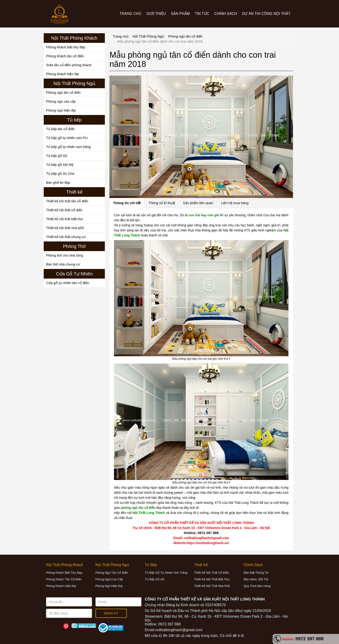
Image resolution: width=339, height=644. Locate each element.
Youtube (58, 626)
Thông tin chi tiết (127, 203)
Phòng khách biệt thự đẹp (66, 47)
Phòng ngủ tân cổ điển (63, 92)
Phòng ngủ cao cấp (61, 101)
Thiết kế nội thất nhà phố (65, 228)
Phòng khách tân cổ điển (65, 56)
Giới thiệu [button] (156, 14)
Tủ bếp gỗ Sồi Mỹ (60, 165)
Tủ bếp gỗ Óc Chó (60, 174)
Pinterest (66, 626)
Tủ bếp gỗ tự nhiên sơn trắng (68, 147)
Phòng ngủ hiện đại (61, 110)
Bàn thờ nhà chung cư (63, 264)
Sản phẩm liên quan (198, 203)
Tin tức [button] (202, 14)
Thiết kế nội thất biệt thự (64, 219)
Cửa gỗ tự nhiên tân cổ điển (68, 283)
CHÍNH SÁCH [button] (226, 14)
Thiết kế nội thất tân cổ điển (67, 201)
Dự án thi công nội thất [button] (266, 14)
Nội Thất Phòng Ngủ (148, 36)
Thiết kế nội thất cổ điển (64, 210)
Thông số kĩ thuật (162, 203)
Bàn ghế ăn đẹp (58, 182)
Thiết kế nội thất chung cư (66, 237)
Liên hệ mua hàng (235, 203)
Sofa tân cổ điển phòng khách (69, 65)
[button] (65, 565)
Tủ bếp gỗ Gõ (57, 156)
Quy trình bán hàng (257, 586)
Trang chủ (121, 36)
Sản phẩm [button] (180, 14)
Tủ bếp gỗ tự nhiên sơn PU (67, 138)
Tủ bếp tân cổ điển (60, 129)
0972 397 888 (309, 639)
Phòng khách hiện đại (62, 74)
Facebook (50, 626)
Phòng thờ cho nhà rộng (64, 255)
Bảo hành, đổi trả (256, 579)
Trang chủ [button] (130, 14)
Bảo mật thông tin (256, 573)
